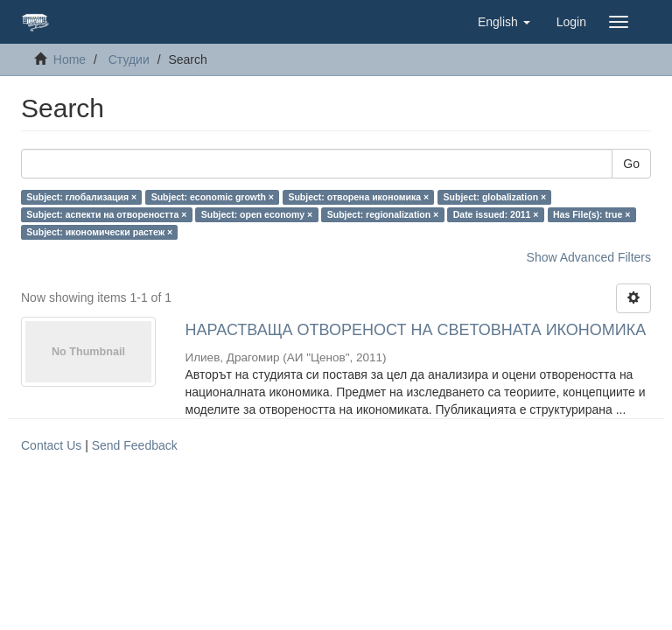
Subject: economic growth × (213, 197)
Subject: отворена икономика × (358, 197)
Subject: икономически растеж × (99, 232)
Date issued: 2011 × (496, 214)
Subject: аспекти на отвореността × (106, 214)
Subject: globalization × (495, 197)
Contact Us (51, 445)
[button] (504, 22)
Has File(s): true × (591, 214)
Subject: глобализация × (81, 197)
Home (70, 59)
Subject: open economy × (257, 214)
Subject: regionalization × (383, 214)
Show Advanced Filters (589, 257)
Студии (129, 59)
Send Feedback (135, 445)
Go (631, 164)
